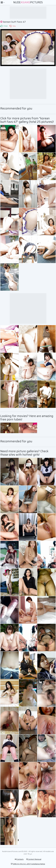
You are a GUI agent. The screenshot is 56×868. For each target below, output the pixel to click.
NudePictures (28, 2)
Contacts (19, 859)
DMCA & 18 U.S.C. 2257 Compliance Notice (28, 864)
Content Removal (34, 859)
